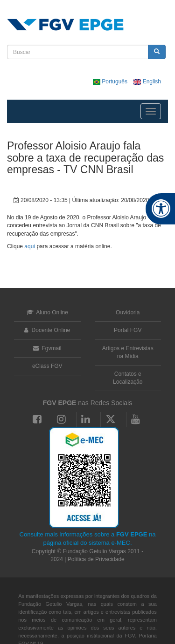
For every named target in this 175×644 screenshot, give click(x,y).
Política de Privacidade (96, 559)
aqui (30, 246)
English (147, 81)
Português (111, 81)
